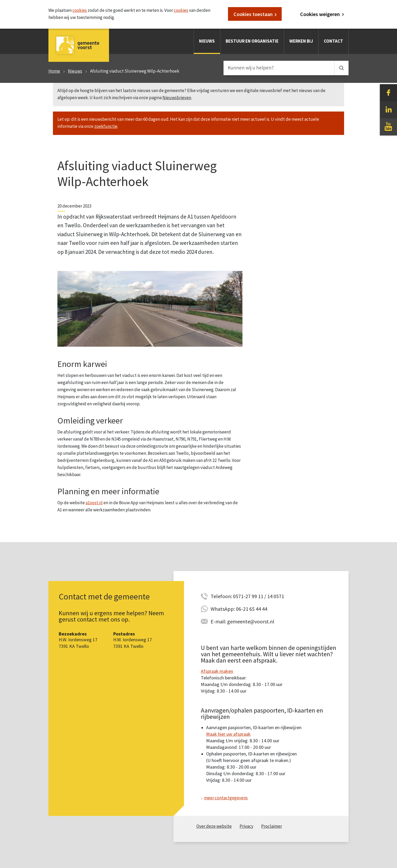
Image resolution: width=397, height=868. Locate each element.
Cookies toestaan (253, 14)
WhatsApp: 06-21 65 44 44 (239, 609)
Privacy (246, 826)
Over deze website (214, 826)
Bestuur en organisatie (252, 41)
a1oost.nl (94, 503)
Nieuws (207, 41)
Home (54, 71)
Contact (333, 41)
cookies (80, 10)
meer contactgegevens (226, 798)
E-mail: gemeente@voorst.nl (242, 621)
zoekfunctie (106, 126)
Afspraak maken (217, 671)
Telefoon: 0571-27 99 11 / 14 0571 (247, 596)
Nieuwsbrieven (177, 98)
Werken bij (301, 41)
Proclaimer (272, 826)
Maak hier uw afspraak (228, 734)
